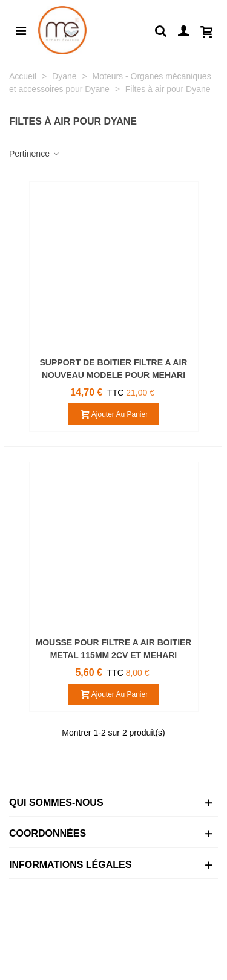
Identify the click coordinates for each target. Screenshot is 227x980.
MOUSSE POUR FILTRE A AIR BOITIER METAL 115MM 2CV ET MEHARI (114, 649)
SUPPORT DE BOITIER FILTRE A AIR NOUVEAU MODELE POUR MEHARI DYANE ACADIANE (114, 375)
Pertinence (35, 154)
